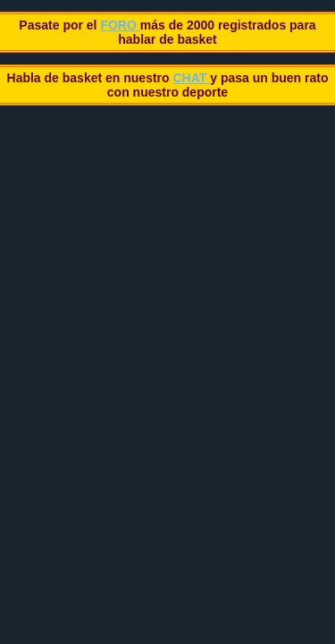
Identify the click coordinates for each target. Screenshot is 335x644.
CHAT (191, 78)
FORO (120, 25)
